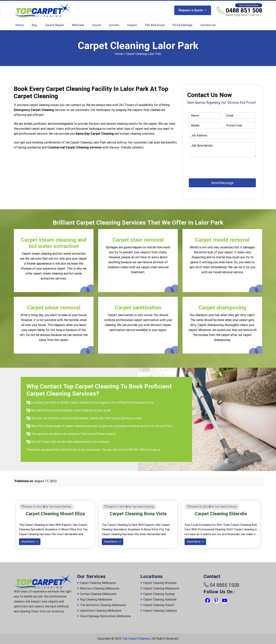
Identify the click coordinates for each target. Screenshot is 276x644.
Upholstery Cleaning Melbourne (101, 611)
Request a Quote (193, 10)
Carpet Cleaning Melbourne (98, 583)
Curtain (114, 25)
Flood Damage (183, 25)
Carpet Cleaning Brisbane (160, 583)
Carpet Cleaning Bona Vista (138, 514)
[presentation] (211, 166)
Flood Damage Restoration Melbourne (105, 616)
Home (20, 25)
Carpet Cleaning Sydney (159, 594)
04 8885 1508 (224, 585)
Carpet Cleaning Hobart (159, 605)
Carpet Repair (55, 25)
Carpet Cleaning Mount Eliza (55, 514)
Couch (97, 25)
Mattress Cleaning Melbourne (100, 588)
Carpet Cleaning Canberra (160, 611)
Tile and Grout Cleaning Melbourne (103, 605)
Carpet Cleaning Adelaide (160, 600)
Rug (34, 25)
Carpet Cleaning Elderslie (221, 514)
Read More (30, 542)
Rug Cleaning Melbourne (96, 600)
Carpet (132, 25)
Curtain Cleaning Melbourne (98, 594)
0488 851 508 (244, 10)
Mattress (78, 25)
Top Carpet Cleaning (136, 639)
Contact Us (208, 25)
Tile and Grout (155, 25)
